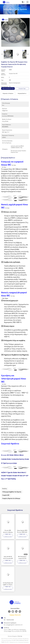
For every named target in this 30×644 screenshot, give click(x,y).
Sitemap (20, 636)
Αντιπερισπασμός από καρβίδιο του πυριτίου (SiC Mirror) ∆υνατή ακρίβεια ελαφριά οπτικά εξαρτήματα (8, 584)
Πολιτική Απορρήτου (12, 636)
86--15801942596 (9, 620)
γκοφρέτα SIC (6, 495)
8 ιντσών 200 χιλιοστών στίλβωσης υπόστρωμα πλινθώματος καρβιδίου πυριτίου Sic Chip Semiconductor (8, 531)
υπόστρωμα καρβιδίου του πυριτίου (12, 492)
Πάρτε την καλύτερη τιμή (8, 89)
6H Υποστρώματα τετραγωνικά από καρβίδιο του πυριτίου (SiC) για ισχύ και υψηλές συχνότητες (22, 558)
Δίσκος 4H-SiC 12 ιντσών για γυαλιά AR (8, 557)
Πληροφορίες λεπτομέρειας (8, 93)
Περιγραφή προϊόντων (22, 93)
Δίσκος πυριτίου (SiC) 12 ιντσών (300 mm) (22, 531)
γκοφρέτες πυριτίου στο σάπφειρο (11, 498)
